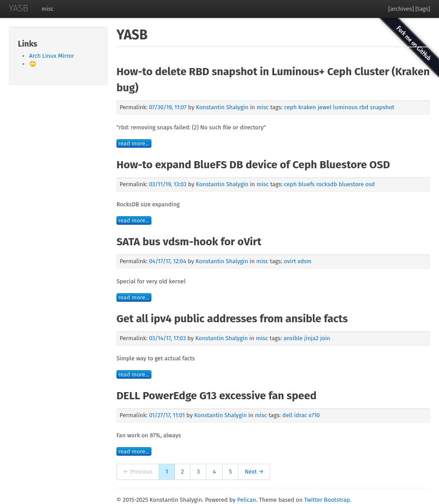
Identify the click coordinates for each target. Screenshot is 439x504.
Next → (254, 472)
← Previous (138, 472)
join (325, 338)
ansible (293, 338)
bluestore (351, 184)
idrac (300, 415)
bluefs (307, 184)
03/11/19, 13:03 (168, 184)
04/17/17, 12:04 (168, 261)
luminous (345, 107)
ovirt (290, 261)
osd (370, 184)
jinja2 (311, 338)
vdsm (304, 261)
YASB (19, 8)
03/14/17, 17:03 (168, 338)
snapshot (382, 107)
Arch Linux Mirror (52, 56)
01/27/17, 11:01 (167, 415)
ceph (290, 107)
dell (287, 415)
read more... (134, 143)
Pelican (247, 500)
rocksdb (327, 184)
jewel (325, 107)
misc (48, 9)
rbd (364, 107)
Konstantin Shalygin (223, 107)
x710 (314, 415)
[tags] (423, 9)
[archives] (401, 9)
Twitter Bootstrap (327, 500)
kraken (307, 107)
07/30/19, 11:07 (168, 107)
